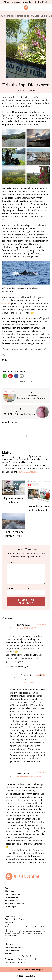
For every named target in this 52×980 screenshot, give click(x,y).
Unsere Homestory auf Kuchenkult (38, 508)
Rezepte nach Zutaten (14, 904)
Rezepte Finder (11, 901)
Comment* (12, 562)
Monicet (6, 304)
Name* (10, 589)
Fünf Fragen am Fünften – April (14, 534)
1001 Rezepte (11, 907)
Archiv (8, 888)
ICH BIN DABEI (41, 2)
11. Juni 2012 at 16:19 (30, 683)
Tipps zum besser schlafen (14, 500)
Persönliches (23, 16)
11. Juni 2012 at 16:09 (27, 628)
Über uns (9, 944)
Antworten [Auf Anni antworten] (41, 773)
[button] (5, 376)
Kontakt (8, 953)
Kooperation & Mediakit (15, 947)
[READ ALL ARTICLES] (28, 472)
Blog (13, 16)
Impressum (10, 916)
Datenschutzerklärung (14, 919)
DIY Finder (9, 891)
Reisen (29, 381)
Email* (30, 589)
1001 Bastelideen (12, 897)
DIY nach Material (13, 894)
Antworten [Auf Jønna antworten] (41, 625)
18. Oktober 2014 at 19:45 (29, 777)
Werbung (9, 922)
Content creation (12, 950)
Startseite (5, 16)
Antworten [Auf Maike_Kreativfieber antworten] (41, 675)
